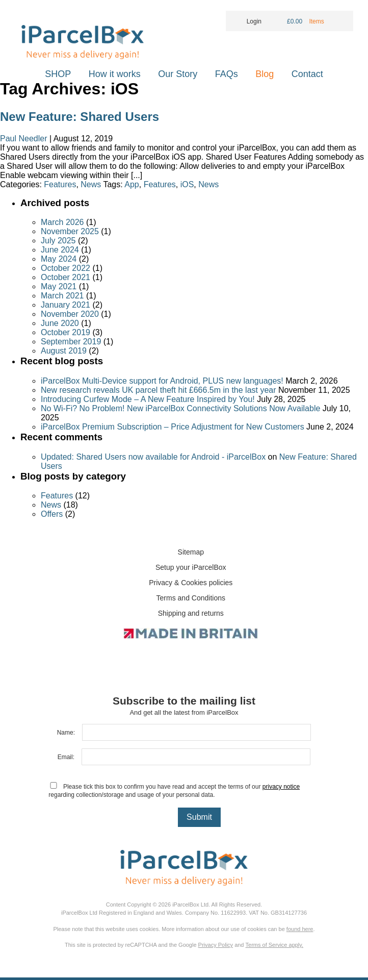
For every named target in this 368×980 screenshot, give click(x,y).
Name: (66, 733)
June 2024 (60, 250)
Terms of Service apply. (275, 945)
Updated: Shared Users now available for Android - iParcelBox (153, 457)
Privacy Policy (216, 945)
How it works (115, 74)
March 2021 (62, 296)
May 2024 (59, 259)
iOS (187, 184)
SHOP (58, 74)
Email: (66, 757)
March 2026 (62, 222)
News (91, 184)
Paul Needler (24, 139)
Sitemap (191, 552)
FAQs (227, 74)
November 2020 (70, 314)
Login (247, 21)
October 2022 (65, 268)
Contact (307, 74)
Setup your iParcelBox (191, 567)
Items (317, 21)
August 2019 (64, 351)
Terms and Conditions (191, 598)
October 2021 (65, 277)
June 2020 (60, 323)
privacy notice (281, 787)
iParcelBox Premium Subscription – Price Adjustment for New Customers (173, 427)
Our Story (178, 74)
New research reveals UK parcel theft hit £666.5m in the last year (159, 390)
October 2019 (65, 332)
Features (60, 184)
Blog (265, 74)
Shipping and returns (191, 613)
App (132, 184)
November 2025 (70, 231)
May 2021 (59, 286)
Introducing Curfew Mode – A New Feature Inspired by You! (148, 399)
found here (300, 929)
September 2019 (71, 342)
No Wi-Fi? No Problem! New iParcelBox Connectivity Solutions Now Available (180, 408)
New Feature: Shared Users (80, 117)
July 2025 (58, 241)
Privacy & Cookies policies (191, 583)
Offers (52, 514)
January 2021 (65, 305)
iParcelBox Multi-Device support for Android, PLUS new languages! (162, 381)
